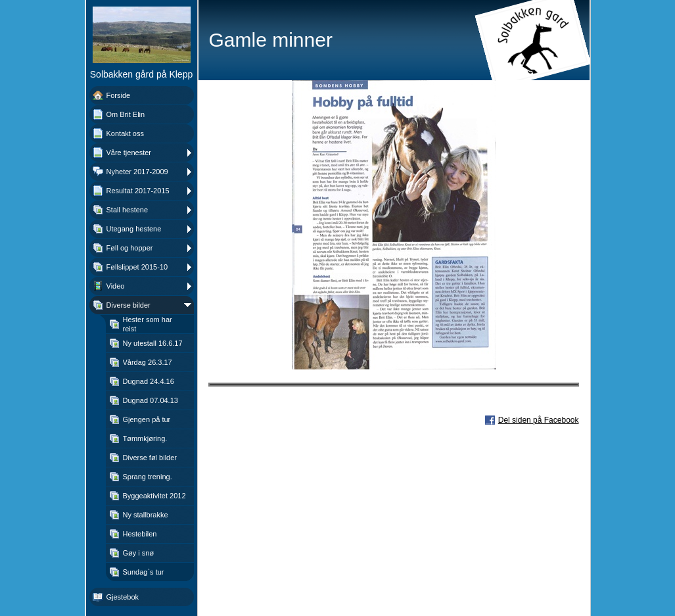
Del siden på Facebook (539, 420)
